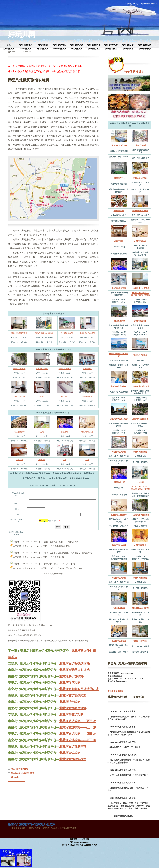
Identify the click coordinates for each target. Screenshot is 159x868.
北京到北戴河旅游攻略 (137, 41)
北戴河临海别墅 (140, 321)
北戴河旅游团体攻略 (73, 712)
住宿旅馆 (19, 460)
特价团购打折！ (134, 72)
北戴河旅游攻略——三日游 (77, 732)
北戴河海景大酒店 (119, 288)
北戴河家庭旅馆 (77, 45)
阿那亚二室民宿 (119, 608)
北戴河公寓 (87, 369)
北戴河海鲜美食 (111, 45)
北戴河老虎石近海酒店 (140, 386)
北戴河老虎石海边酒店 (119, 145)
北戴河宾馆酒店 (60, 45)
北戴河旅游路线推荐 (73, 700)
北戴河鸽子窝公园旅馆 (140, 515)
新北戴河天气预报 (115, 691)
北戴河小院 (119, 241)
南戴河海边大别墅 (119, 452)
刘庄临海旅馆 (87, 397)
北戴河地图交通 (145, 49)
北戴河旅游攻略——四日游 (77, 738)
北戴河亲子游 (128, 45)
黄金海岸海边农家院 (140, 211)
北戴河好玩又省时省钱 (74, 674)
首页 (9, 45)
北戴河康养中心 (119, 178)
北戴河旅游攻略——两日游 (77, 725)
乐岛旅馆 (65, 397)
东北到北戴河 (77, 49)
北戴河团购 (43, 45)
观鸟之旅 (15, 781)
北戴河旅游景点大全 (44, 41)
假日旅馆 (42, 460)
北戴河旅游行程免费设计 (104, 41)
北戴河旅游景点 (26, 45)
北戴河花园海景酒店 (140, 419)
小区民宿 (140, 482)
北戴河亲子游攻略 (71, 681)
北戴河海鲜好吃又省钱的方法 (79, 693)
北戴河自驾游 (128, 49)
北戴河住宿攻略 (111, 49)
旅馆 (65, 460)
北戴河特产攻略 (70, 706)
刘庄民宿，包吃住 (140, 178)
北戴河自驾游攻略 (71, 719)
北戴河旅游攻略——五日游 (77, 744)
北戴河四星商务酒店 (119, 386)
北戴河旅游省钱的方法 (74, 668)
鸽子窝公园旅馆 (67, 333)
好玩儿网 (22, 35)
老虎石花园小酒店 (140, 641)
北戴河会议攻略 (94, 49)
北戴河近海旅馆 (42, 369)
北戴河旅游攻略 (19, 41)
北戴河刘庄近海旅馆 (19, 333)
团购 (84, 41)
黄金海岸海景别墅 (140, 452)
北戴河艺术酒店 (140, 145)
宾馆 (42, 432)
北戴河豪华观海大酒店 (119, 419)
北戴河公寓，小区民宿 (140, 288)
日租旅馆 (65, 432)
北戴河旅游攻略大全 (73, 764)
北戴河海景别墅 (119, 321)
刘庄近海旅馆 (19, 432)
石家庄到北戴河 (60, 49)
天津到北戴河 (26, 49)
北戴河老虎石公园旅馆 (44, 333)
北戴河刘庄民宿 (140, 241)
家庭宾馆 (42, 397)
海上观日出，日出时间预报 (22, 777)
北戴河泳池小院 (119, 482)
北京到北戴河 (9, 49)
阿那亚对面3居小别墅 (140, 608)
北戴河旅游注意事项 (73, 751)
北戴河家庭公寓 (19, 397)
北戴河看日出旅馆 (119, 545)
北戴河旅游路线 (94, 45)
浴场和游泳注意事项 (19, 773)
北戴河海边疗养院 (119, 641)
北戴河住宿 (66, 41)
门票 (77, 41)
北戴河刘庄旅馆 (87, 432)
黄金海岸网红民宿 (140, 355)
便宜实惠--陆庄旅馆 (87, 333)
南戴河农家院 (119, 211)
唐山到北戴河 (43, 49)
